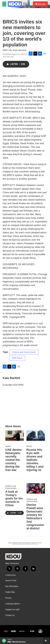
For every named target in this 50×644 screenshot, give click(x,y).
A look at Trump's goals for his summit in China (14, 498)
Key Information (12, 586)
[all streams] (46, 641)
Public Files (10, 592)
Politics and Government (24, 352)
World (8, 446)
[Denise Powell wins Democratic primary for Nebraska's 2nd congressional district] (36, 488)
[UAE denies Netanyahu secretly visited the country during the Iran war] (15, 436)
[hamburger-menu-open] (4, 4)
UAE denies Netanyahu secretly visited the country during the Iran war (13, 460)
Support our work (12, 610)
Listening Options (13, 604)
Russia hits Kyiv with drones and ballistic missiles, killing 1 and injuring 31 (35, 460)
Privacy (8, 598)
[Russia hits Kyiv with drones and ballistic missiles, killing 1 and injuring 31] (36, 436)
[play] (4, 641)
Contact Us (10, 615)
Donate (42, 4)
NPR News (17, 358)
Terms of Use (11, 581)
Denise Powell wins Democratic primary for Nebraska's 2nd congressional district (35, 517)
